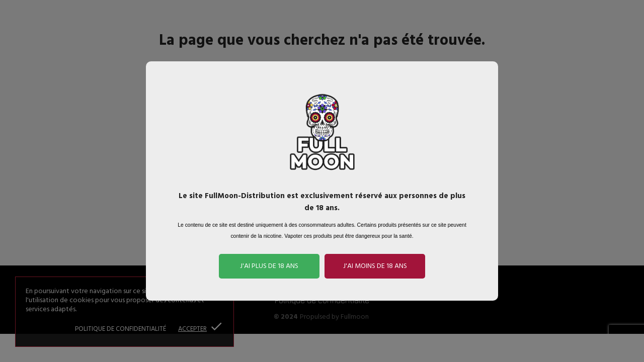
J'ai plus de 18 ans (269, 266)
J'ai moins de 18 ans (375, 266)
